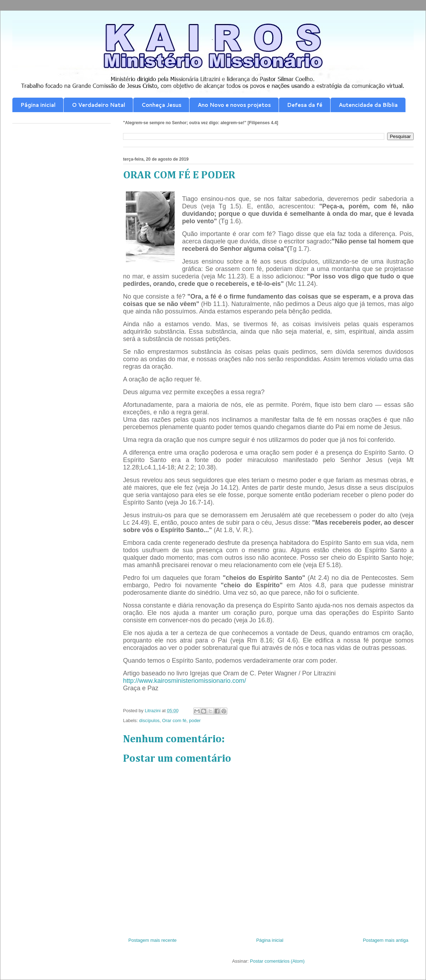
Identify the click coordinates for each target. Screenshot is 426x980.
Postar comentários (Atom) (277, 961)
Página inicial (38, 105)
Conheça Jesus (161, 105)
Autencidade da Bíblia (368, 105)
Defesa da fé (305, 105)
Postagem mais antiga (386, 940)
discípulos (150, 720)
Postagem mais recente (153, 940)
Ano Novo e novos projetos (234, 105)
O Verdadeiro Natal (98, 105)
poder (195, 720)
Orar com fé (174, 720)
